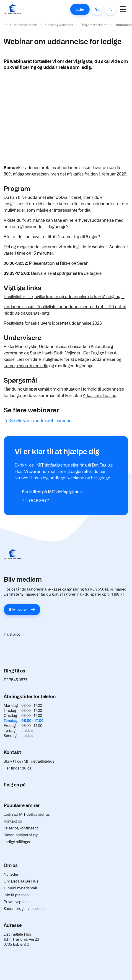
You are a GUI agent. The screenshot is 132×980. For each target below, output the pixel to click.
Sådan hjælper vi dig (21, 835)
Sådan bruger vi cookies (24, 909)
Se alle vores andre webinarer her (41, 421)
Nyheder (11, 874)
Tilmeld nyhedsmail (20, 888)
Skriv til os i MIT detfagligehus (29, 761)
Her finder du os (17, 768)
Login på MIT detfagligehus (27, 814)
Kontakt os (13, 821)
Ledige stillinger (17, 842)
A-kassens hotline (100, 396)
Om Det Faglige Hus (21, 881)
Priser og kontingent (21, 828)
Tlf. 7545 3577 (16, 680)
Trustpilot (12, 634)
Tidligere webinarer (94, 25)
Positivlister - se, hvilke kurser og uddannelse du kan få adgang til (64, 297)
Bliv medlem (19, 609)
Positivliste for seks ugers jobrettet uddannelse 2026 (53, 323)
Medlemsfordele (26, 25)
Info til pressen (16, 895)
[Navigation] (123, 9)
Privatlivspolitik (17, 902)
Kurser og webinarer (59, 25)
